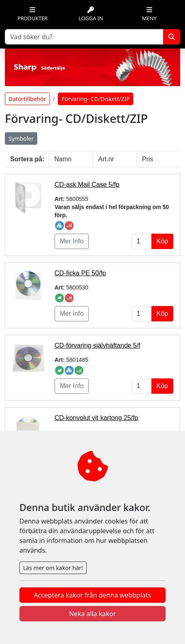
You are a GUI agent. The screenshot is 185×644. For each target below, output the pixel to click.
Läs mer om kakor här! (53, 568)
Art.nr (106, 159)
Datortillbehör (27, 99)
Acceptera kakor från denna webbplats (92, 595)
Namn (63, 159)
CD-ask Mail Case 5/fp (87, 185)
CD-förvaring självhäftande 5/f (98, 345)
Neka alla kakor (93, 614)
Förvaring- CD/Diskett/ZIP (96, 99)
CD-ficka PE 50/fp (80, 273)
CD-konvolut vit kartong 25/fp (96, 418)
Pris (148, 159)
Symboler (21, 138)
